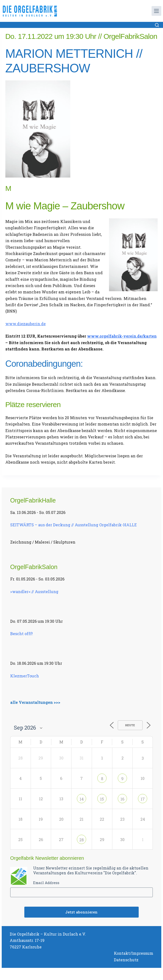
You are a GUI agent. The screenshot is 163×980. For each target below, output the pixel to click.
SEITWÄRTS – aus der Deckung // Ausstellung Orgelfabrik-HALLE (73, 525)
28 (81, 840)
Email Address (46, 883)
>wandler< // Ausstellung (34, 592)
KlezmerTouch (25, 676)
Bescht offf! (22, 634)
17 (143, 799)
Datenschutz (126, 960)
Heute (130, 725)
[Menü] (156, 11)
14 (82, 799)
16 (122, 799)
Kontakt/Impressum (134, 953)
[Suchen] (157, 25)
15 (102, 799)
